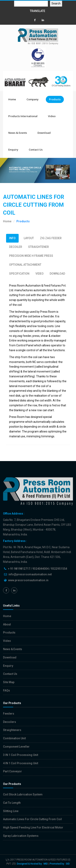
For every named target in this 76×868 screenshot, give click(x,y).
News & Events (18, 133)
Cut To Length (12, 803)
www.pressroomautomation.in (28, 580)
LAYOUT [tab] (29, 238)
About (7, 624)
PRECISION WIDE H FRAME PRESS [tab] (31, 256)
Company (33, 99)
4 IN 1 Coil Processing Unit (21, 763)
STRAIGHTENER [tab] (39, 247)
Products (55, 99)
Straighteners (12, 730)
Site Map (9, 682)
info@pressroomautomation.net (30, 574)
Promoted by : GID (60, 864)
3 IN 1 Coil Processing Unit (21, 755)
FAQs (6, 690)
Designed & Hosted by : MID (32, 864)
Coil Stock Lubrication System (23, 794)
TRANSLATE (37, 11)
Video (52, 116)
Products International (23, 116)
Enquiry (13, 150)
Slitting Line (11, 811)
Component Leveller (16, 747)
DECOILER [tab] (16, 247)
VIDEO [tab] (40, 274)
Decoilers (10, 722)
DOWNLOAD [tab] (57, 274)
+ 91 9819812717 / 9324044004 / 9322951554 (37, 569)
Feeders (9, 714)
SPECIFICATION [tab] (19, 274)
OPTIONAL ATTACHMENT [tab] (25, 265)
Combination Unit (14, 738)
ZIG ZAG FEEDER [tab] (51, 238)
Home (12, 99)
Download (44, 133)
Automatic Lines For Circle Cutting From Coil (32, 819)
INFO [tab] (12, 238)
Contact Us (36, 150)
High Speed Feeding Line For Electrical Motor (33, 827)
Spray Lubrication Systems (21, 836)
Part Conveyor (12, 771)
